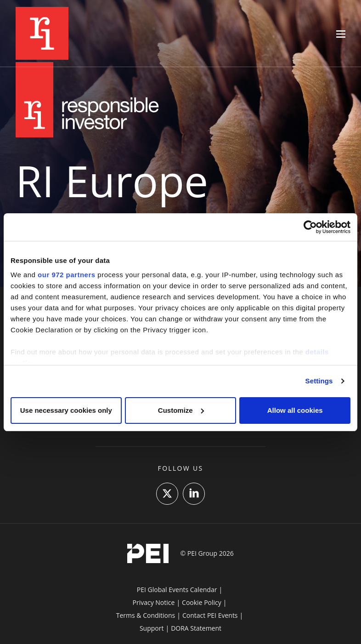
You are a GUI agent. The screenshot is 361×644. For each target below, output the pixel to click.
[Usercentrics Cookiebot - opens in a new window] (310, 227)
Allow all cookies (295, 410)
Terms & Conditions (146, 615)
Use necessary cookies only (66, 410)
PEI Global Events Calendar (177, 590)
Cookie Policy (202, 602)
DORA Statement (196, 628)
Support (152, 628)
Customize (181, 410)
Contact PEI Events (210, 615)
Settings (319, 381)
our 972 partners (67, 275)
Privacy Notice (154, 602)
